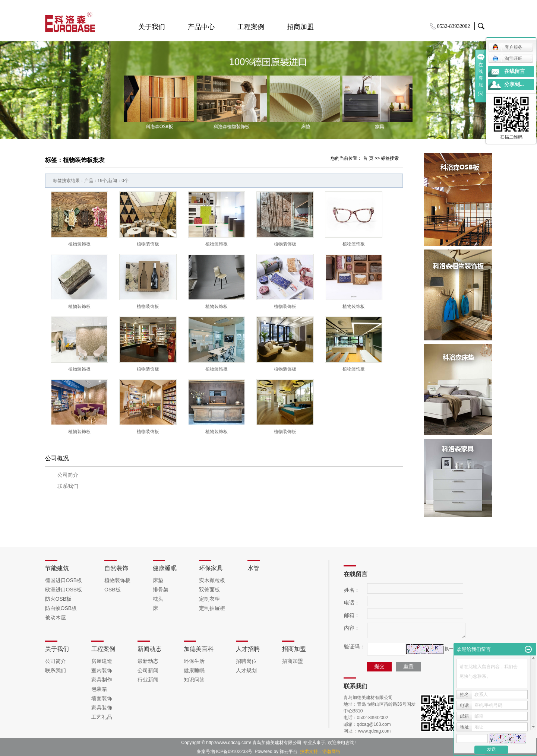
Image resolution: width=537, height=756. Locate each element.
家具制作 (102, 680)
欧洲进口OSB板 (64, 590)
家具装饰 (102, 708)
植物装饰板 (79, 244)
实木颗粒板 (212, 580)
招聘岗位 (246, 661)
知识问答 (194, 680)
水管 (253, 568)
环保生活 (194, 661)
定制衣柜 (209, 599)
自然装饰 (116, 568)
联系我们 (68, 486)
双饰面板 (209, 590)
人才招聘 (248, 649)
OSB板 (113, 590)
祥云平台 (288, 752)
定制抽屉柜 (212, 608)
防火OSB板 (59, 599)
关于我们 (152, 27)
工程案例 (251, 27)
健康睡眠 (165, 568)
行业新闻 (148, 680)
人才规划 (246, 670)
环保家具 (211, 568)
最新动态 (148, 661)
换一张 (451, 649)
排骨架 (161, 590)
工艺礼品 (102, 717)
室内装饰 (102, 670)
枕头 (158, 599)
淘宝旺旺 (507, 58)
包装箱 (99, 689)
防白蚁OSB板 (61, 608)
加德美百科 (199, 649)
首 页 (368, 158)
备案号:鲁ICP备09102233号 (225, 752)
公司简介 (68, 475)
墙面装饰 (102, 698)
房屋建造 (102, 661)
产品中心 (201, 27)
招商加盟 (300, 27)
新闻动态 (149, 649)
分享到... (514, 84)
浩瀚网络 (331, 752)
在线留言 (515, 71)
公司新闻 (148, 670)
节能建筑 (57, 568)
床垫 (158, 580)
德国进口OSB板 (64, 580)
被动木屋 (56, 617)
